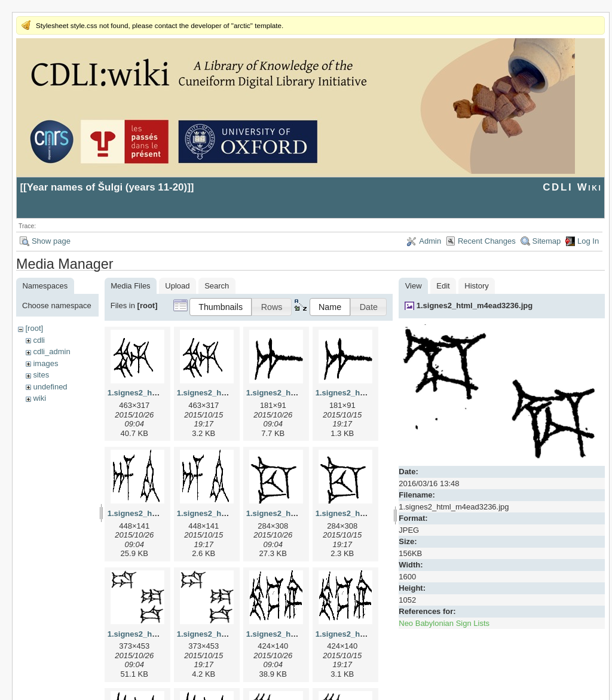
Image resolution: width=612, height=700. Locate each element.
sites (41, 375)
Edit (443, 286)
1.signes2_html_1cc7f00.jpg (298, 513)
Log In (588, 241)
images (45, 363)
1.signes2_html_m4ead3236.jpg (475, 306)
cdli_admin (51, 351)
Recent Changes (487, 241)
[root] (34, 328)
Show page (51, 241)
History (476, 286)
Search (217, 286)
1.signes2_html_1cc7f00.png (368, 513)
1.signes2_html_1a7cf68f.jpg (299, 393)
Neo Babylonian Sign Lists (444, 623)
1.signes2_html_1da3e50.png (231, 634)
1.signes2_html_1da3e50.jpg (160, 634)
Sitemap (547, 241)
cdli (39, 340)
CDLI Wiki (572, 187)
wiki (39, 398)
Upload (177, 286)
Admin (430, 241)
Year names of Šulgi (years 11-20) (107, 187)
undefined (50, 387)
